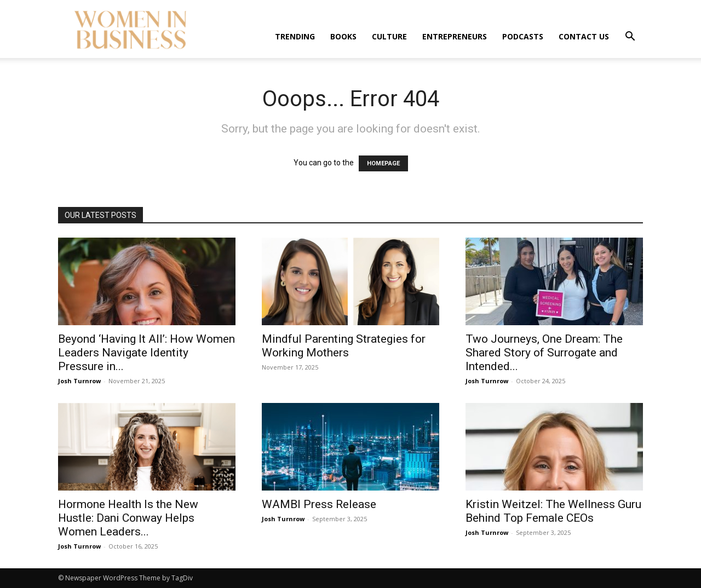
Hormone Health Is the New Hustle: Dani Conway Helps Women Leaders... (128, 518)
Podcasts (523, 36)
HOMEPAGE (383, 163)
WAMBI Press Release (319, 504)
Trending (295, 36)
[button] (630, 38)
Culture (389, 36)
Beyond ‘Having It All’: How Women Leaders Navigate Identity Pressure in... (146, 353)
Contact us (584, 36)
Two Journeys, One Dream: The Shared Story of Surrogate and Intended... (544, 353)
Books (343, 36)
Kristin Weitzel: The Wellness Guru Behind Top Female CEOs (553, 511)
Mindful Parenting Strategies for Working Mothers (344, 346)
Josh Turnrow (79, 381)
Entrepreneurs (455, 36)
